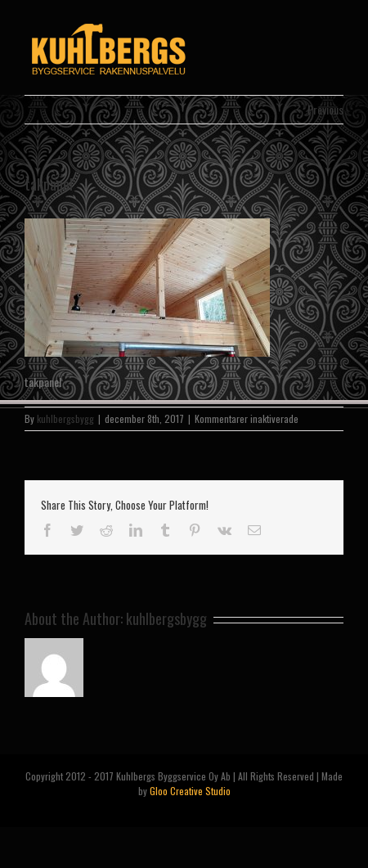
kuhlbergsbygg (65, 418)
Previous (325, 109)
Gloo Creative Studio (190, 791)
